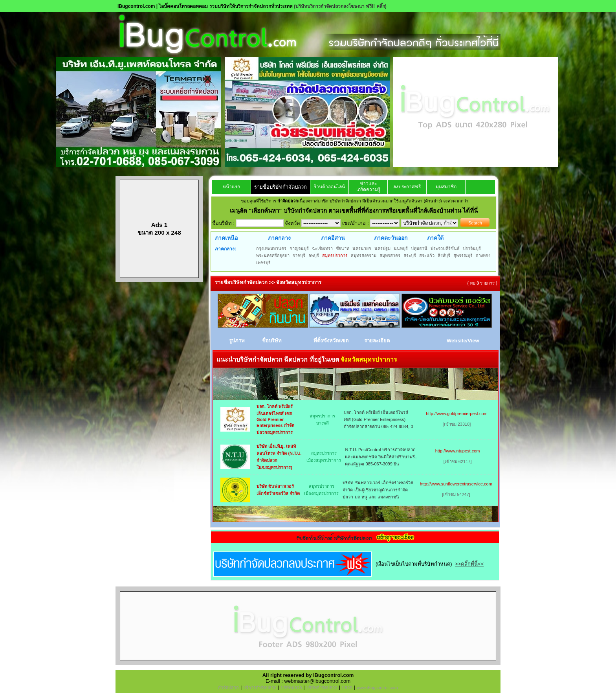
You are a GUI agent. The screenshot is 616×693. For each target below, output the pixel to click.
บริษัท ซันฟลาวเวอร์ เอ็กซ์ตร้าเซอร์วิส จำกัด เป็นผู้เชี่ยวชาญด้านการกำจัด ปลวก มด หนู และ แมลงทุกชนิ (378, 490)
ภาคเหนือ (226, 238)
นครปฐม (382, 248)
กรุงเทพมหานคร (271, 248)
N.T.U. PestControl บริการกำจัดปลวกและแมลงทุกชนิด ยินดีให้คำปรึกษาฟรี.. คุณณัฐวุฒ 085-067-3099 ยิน (381, 457)
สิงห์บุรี (444, 256)
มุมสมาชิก (446, 187)
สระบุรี (410, 256)
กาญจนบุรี (299, 248)
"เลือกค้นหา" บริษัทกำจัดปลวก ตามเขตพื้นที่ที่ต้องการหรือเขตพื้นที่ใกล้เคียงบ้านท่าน (356, 210)
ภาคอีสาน (333, 238)
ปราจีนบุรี (472, 248)
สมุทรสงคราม (364, 256)
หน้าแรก (231, 187)
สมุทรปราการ (335, 256)
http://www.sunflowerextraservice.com (456, 484)
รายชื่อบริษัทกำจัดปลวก (280, 187)
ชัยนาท (343, 248)
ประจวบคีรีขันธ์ (445, 248)
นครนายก (362, 248)
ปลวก (347, 687)
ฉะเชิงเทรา (322, 248)
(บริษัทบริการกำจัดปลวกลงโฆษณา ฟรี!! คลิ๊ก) (340, 6)
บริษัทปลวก (291, 687)
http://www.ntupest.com (458, 451)
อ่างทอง (483, 256)
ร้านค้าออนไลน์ (329, 187)
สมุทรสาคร (390, 256)
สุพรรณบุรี (463, 256)
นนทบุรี (401, 248)
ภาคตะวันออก (391, 238)
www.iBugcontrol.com (377, 687)
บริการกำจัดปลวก (260, 687)
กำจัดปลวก (228, 687)
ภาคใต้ (435, 238)
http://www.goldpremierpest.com (457, 414)
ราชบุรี (299, 256)
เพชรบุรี (263, 263)
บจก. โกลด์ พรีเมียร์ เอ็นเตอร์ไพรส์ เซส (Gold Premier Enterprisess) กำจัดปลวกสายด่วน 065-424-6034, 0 (379, 419)
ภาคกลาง (279, 238)
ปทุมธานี (419, 248)
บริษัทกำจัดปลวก (322, 687)
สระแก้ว (427, 256)
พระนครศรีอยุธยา (273, 256)
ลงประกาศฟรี (407, 187)
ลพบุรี (314, 256)
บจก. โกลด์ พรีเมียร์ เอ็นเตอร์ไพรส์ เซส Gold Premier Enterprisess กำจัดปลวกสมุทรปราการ (275, 419)
